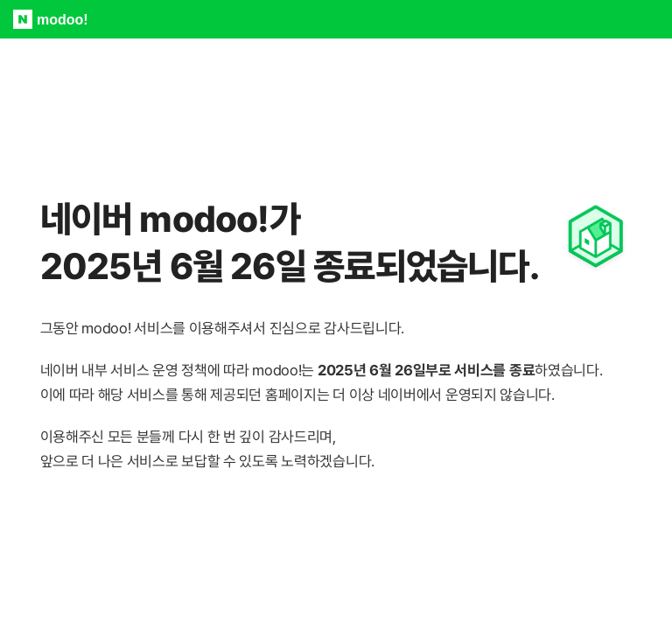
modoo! (63, 20)
